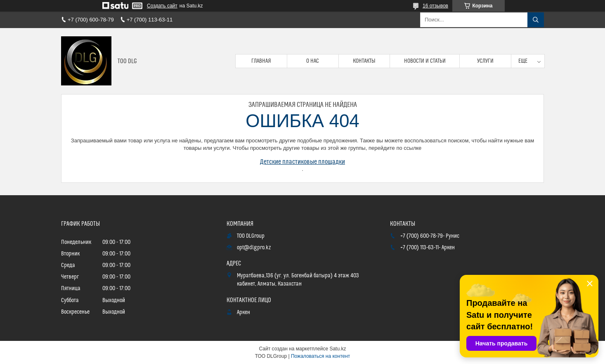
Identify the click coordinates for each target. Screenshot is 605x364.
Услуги (485, 61)
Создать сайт (162, 6)
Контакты (364, 61)
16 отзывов (435, 6)
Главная (261, 61)
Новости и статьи (425, 61)
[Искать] (536, 20)
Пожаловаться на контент (320, 356)
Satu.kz (338, 349)
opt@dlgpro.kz (254, 248)
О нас (313, 61)
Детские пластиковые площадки (302, 162)
